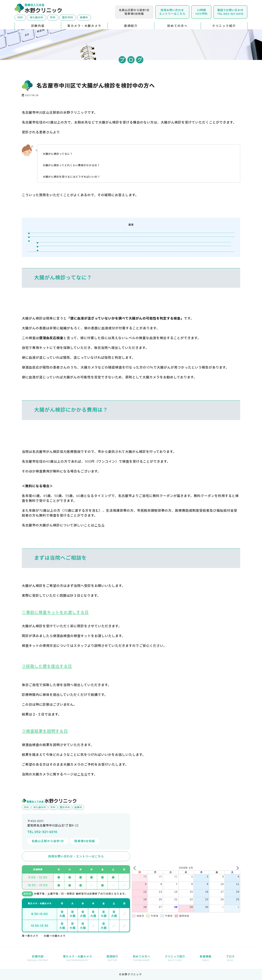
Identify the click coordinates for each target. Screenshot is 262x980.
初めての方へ (177, 26)
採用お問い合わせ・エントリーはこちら (76, 856)
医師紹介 (131, 26)
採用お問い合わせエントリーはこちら (172, 12)
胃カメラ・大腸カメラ (84, 26)
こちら (99, 525)
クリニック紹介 (224, 26)
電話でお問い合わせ (230, 12)
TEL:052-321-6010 (42, 832)
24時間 (201, 12)
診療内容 (38, 26)
